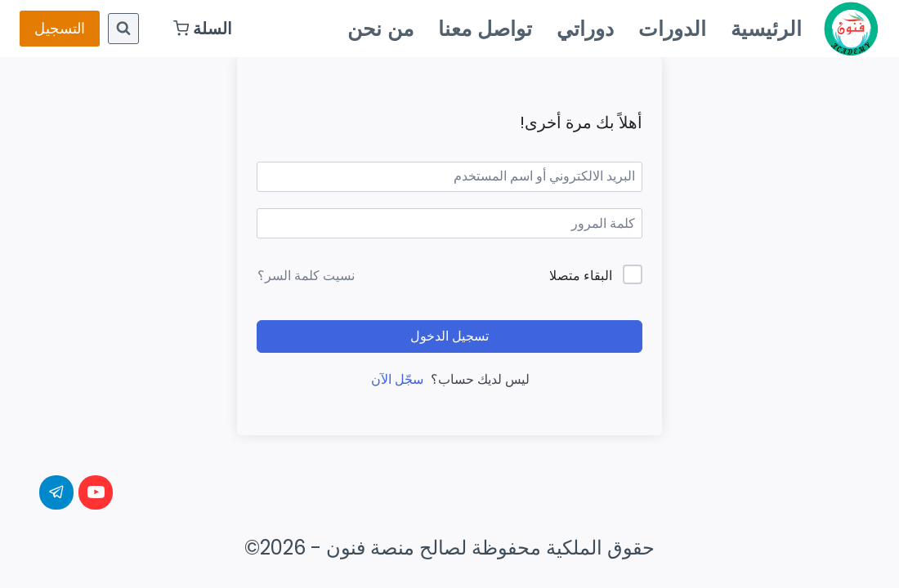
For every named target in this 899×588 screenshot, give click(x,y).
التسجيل (60, 28)
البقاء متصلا (581, 276)
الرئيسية (766, 29)
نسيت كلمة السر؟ (306, 276)
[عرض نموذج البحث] (123, 29)
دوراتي (585, 29)
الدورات (672, 29)
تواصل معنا (485, 29)
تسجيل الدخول (449, 336)
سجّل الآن (397, 379)
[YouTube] (96, 492)
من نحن (380, 29)
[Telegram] (56, 492)
